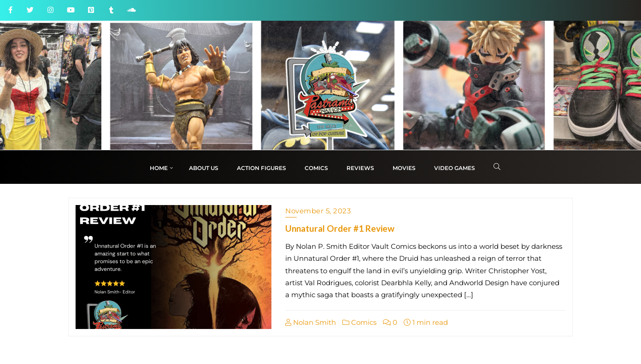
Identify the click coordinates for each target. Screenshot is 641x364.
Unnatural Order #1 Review (340, 228)
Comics (359, 322)
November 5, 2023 (318, 211)
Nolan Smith (311, 322)
